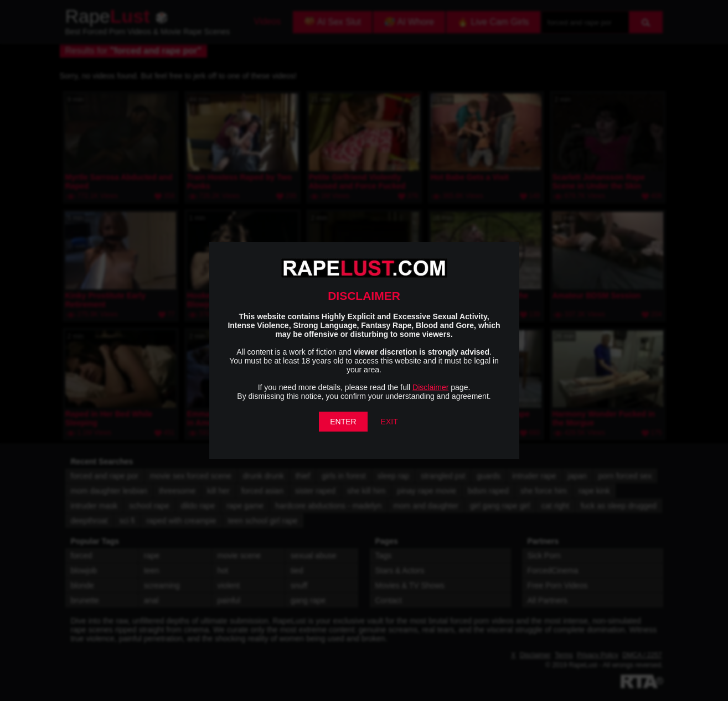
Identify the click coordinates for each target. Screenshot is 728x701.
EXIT (389, 422)
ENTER (343, 422)
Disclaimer (430, 387)
